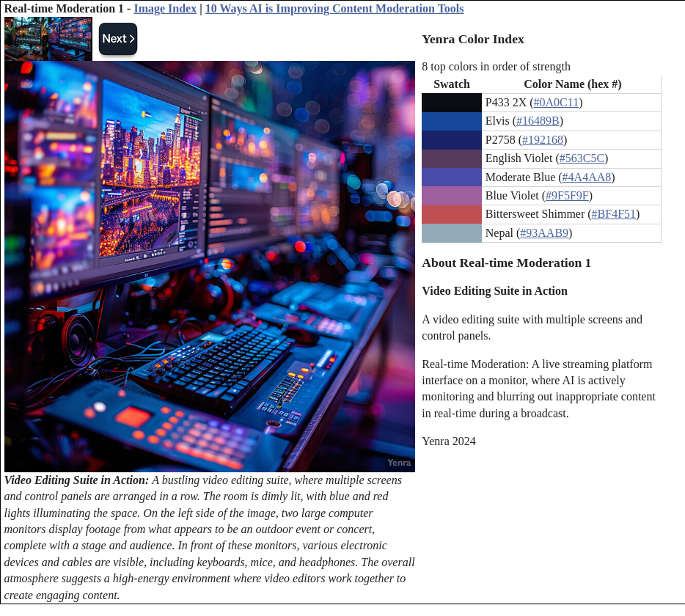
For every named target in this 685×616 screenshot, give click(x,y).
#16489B (538, 121)
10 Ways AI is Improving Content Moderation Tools (335, 8)
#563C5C (582, 158)
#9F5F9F (567, 195)
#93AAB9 (544, 233)
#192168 (543, 140)
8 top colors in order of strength (496, 66)
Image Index (165, 8)
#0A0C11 (557, 102)
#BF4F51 (614, 214)
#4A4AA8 (587, 177)
